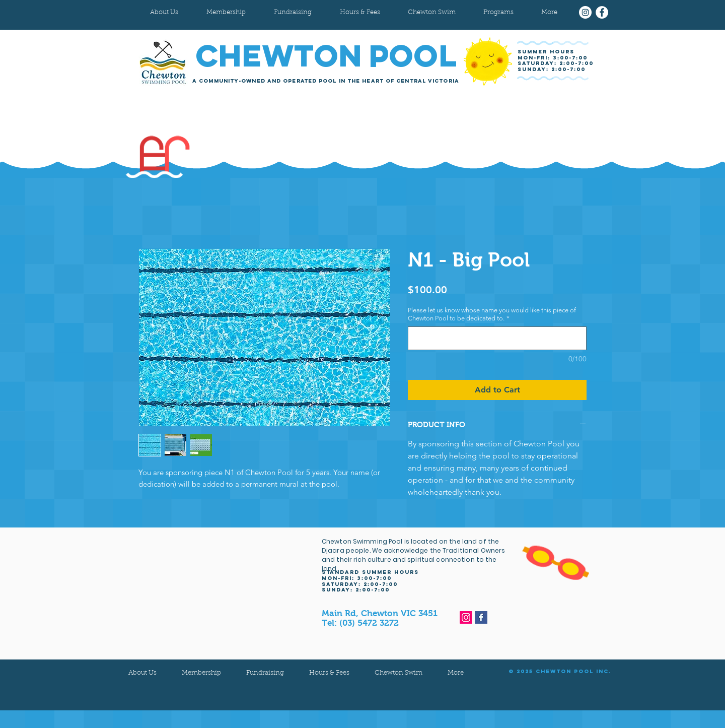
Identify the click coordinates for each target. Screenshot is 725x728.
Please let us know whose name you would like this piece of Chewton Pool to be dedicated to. (492, 314)
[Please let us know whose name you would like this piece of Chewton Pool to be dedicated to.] (497, 338)
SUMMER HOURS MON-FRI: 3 (546, 55)
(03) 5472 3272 (369, 623)
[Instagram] (585, 12)
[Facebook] (602, 12)
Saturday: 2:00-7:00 (556, 63)
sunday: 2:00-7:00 (552, 69)
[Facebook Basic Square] (481, 617)
